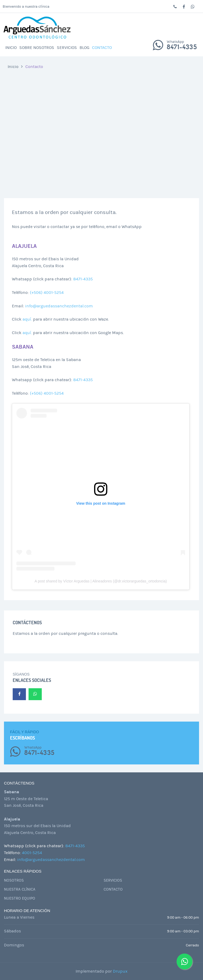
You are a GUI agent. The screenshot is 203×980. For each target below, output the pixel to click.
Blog (84, 48)
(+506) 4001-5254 (47, 293)
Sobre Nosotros (37, 48)
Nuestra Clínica (20, 889)
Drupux (120, 971)
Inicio (11, 48)
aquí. (27, 319)
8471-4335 (182, 47)
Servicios (67, 48)
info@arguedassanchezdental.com (59, 306)
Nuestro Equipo (20, 898)
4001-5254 (32, 853)
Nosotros (14, 880)
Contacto (102, 48)
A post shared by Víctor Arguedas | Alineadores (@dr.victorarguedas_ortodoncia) (101, 581)
